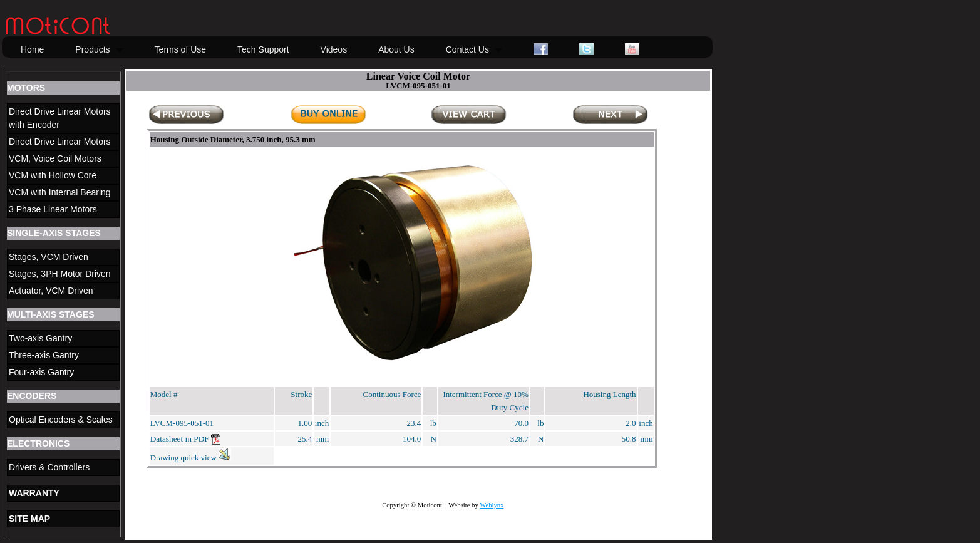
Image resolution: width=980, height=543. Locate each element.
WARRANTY (34, 493)
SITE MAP (29, 519)
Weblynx (492, 505)
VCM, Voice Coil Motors (55, 158)
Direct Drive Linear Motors (60, 142)
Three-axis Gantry (44, 355)
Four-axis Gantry (41, 372)
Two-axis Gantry (40, 338)
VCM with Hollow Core (53, 175)
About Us (396, 49)
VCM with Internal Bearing (60, 192)
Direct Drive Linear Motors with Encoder (60, 118)
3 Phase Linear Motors (53, 209)
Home (32, 49)
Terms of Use (180, 49)
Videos (334, 49)
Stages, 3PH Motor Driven (60, 274)
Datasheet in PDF (185, 439)
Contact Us (467, 49)
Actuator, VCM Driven (51, 291)
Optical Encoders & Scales (61, 420)
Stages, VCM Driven (49, 257)
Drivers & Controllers (49, 467)
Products (92, 49)
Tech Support (263, 49)
